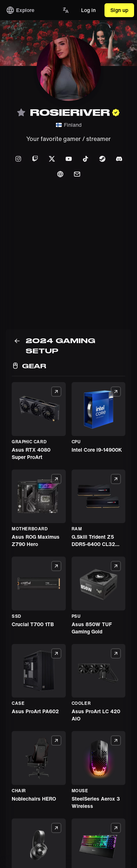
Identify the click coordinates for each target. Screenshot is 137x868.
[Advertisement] (68, 261)
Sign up (119, 10)
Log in (88, 10)
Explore (20, 10)
